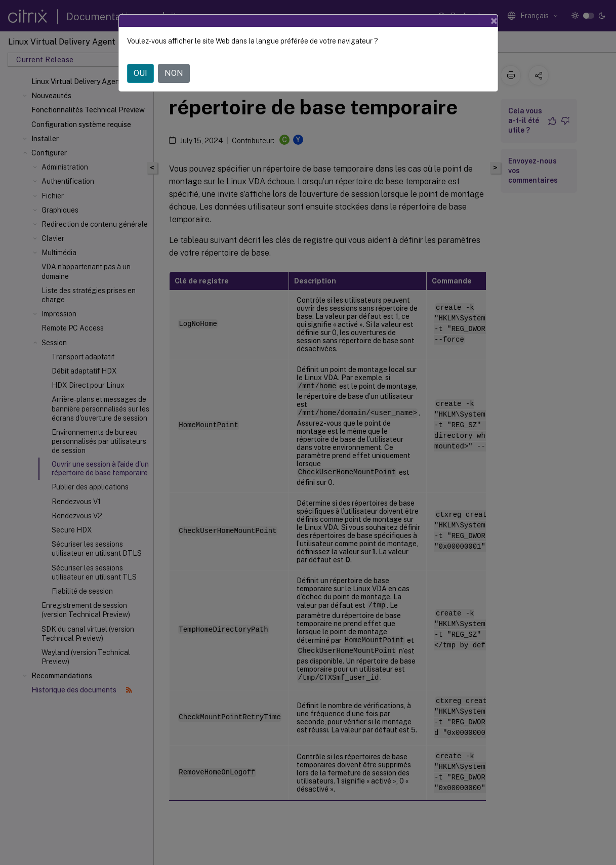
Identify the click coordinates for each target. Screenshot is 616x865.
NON (174, 73)
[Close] (494, 21)
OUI (140, 73)
